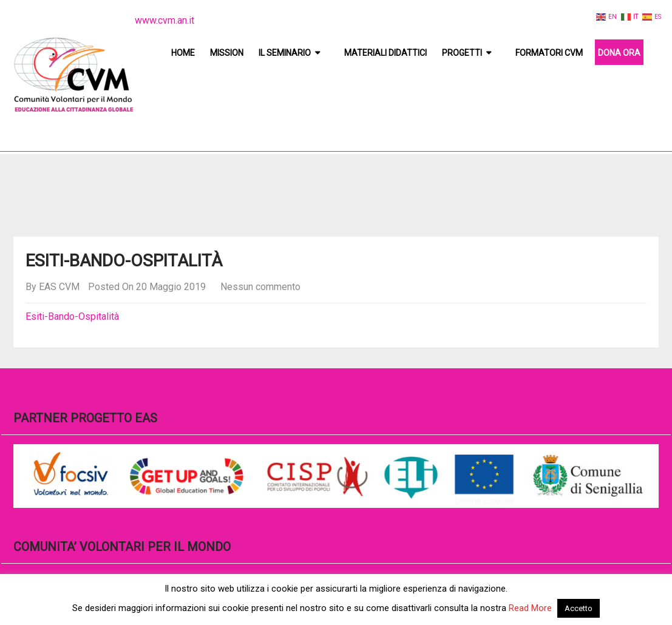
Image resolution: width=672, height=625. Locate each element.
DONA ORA (619, 53)
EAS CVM (59, 287)
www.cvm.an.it (165, 20)
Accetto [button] (579, 608)
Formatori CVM (549, 53)
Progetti (462, 53)
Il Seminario (285, 53)
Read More (530, 608)
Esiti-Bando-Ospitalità (72, 316)
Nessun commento (260, 287)
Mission (227, 53)
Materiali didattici (385, 53)
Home (183, 53)
